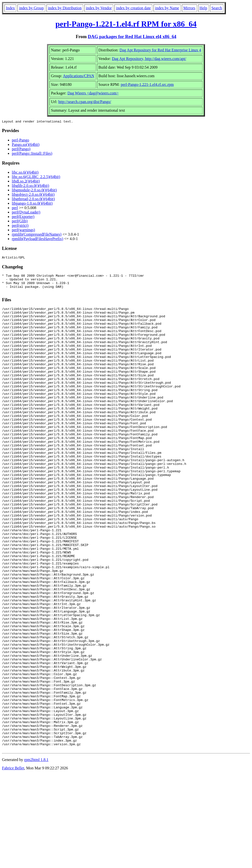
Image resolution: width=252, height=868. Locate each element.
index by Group (31, 8)
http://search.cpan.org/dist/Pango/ (85, 102)
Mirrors (189, 8)
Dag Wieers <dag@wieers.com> (93, 93)
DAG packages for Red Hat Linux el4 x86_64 (132, 37)
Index (10, 8)
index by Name (167, 8)
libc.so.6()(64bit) (25, 173)
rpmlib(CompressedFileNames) (37, 235)
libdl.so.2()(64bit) (26, 182)
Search (217, 8)
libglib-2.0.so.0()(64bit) (31, 186)
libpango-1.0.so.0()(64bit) (32, 204)
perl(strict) (20, 226)
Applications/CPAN (78, 76)
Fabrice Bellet (13, 862)
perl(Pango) (21, 150)
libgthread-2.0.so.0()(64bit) (33, 200)
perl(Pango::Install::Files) (32, 154)
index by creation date (133, 8)
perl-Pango (20, 141)
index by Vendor (99, 8)
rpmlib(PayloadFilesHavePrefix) (38, 239)
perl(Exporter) (23, 217)
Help (203, 8)
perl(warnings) (23, 231)
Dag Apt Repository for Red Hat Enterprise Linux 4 (160, 50)
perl (15, 208)
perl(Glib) (20, 222)
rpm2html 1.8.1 (36, 853)
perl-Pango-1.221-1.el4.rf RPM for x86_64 (126, 24)
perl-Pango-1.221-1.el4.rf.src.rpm (147, 84)
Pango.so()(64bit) (26, 145)
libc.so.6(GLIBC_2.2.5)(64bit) (36, 177)
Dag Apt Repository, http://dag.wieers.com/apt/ (149, 59)
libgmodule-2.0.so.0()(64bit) (34, 191)
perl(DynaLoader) (26, 213)
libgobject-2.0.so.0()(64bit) (33, 195)
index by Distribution (65, 8)
